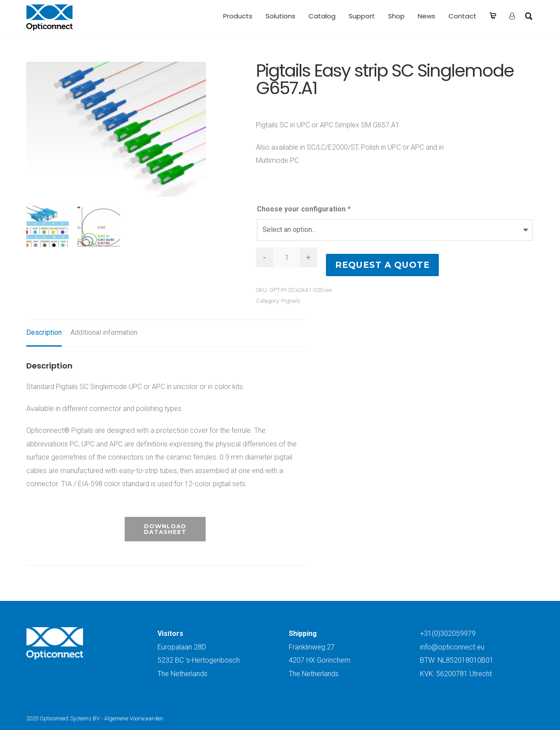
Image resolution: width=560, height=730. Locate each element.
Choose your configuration (304, 209)
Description (44, 332)
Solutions (280, 16)
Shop (396, 16)
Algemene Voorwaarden (134, 718)
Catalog (322, 16)
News (427, 16)
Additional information (104, 332)
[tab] (44, 333)
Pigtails (291, 301)
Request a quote (382, 265)
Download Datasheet (165, 529)
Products (238, 16)
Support (362, 16)
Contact (462, 16)
